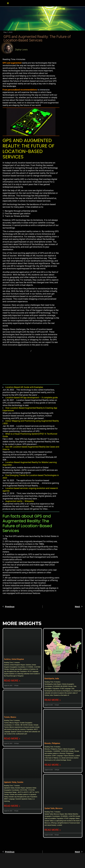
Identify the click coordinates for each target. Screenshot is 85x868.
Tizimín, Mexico (10, 747)
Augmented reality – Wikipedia (20, 501)
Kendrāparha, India (52, 672)
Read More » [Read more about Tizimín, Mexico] (12, 768)
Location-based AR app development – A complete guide (32, 398)
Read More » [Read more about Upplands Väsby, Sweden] (12, 845)
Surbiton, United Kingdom (14, 672)
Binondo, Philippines (52, 747)
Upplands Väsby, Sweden (14, 821)
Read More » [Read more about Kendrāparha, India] (53, 693)
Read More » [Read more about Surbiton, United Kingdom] (12, 693)
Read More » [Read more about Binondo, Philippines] (53, 768)
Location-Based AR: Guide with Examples (24, 387)
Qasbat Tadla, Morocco (53, 821)
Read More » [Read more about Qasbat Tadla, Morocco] (53, 842)
